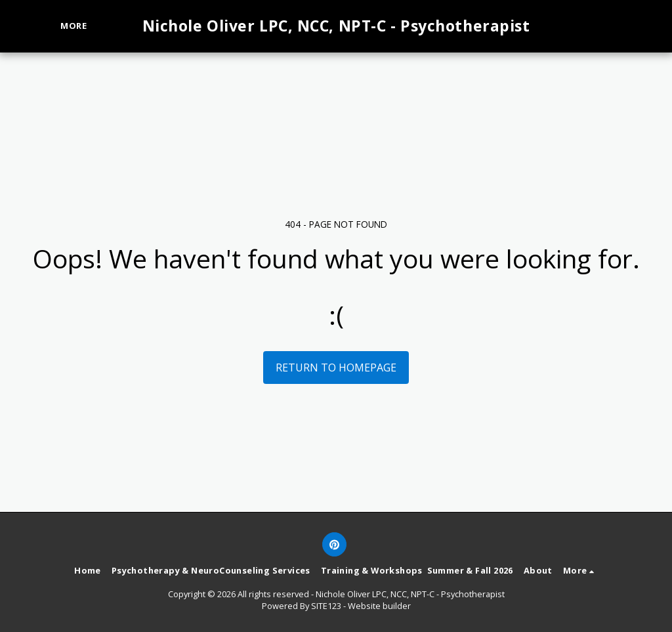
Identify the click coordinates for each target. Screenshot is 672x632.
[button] (594, 26)
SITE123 (326, 606)
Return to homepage (336, 368)
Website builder (379, 606)
